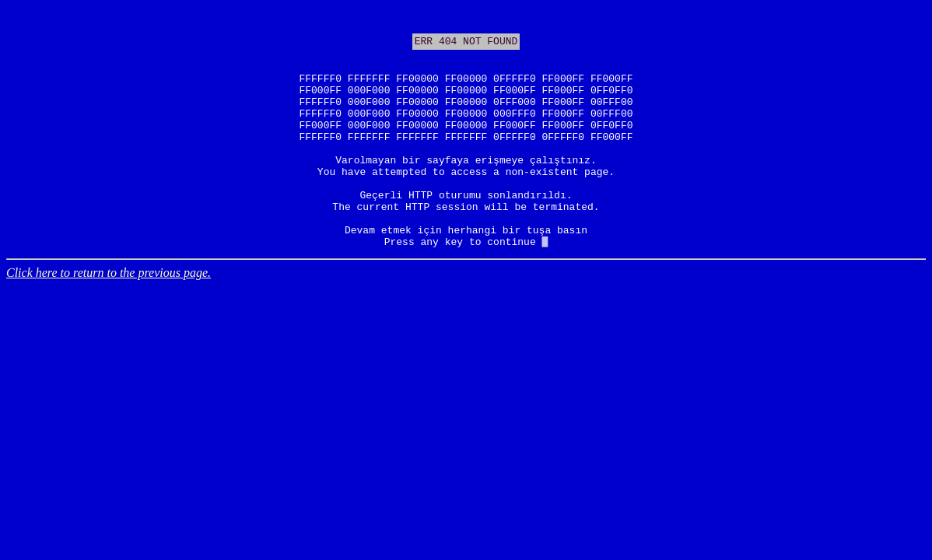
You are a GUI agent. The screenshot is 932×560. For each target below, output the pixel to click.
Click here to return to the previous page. (109, 319)
